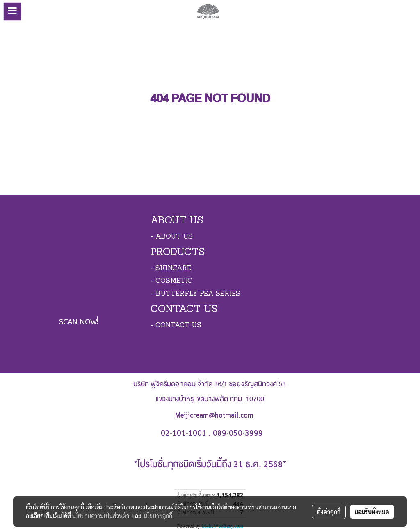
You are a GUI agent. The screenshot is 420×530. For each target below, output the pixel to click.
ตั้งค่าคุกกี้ (329, 512)
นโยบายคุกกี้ (158, 516)
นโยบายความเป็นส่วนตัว (101, 516)
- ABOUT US (172, 237)
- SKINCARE (171, 268)
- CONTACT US (176, 326)
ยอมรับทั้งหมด (372, 512)
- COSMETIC (171, 281)
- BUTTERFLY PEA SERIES (195, 294)
